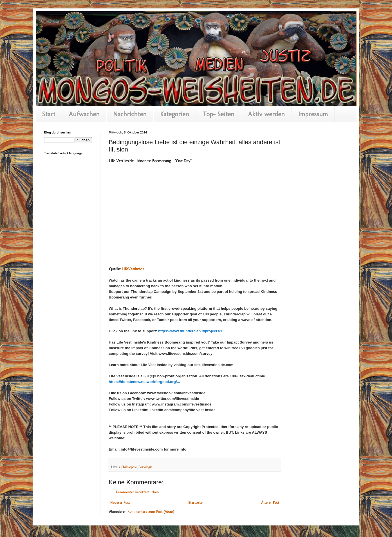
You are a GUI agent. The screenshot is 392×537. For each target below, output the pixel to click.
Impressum (313, 114)
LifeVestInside (133, 269)
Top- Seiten (219, 114)
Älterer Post (270, 503)
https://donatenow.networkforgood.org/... (145, 382)
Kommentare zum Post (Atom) (151, 512)
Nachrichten (130, 114)
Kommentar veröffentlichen (137, 492)
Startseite (195, 503)
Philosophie (129, 467)
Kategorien (175, 114)
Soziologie (145, 467)
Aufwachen (84, 114)
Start (49, 114)
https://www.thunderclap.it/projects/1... (192, 331)
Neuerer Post (120, 503)
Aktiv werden (266, 114)
